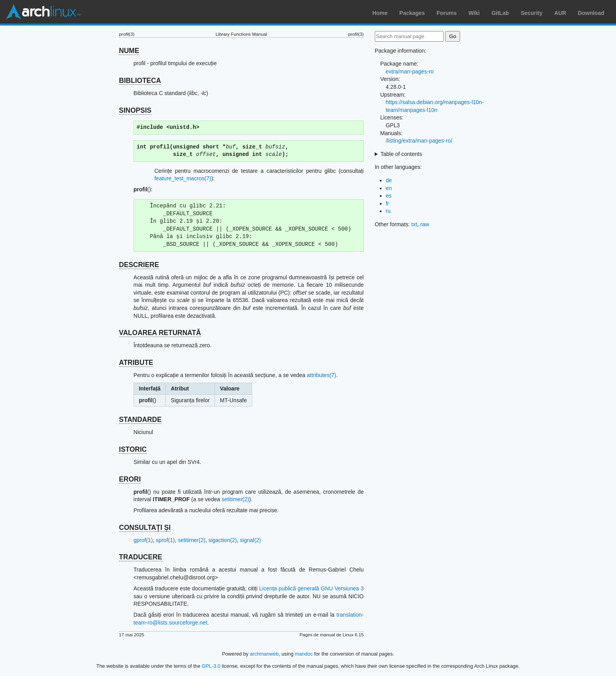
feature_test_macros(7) (183, 178)
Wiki (474, 13)
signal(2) (251, 540)
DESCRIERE (139, 265)
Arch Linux (43, 12)
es (389, 196)
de (389, 180)
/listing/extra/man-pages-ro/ (419, 141)
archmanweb (264, 654)
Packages (412, 13)
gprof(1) (143, 540)
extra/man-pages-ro (410, 71)
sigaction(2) (222, 540)
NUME (129, 51)
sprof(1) (165, 540)
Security (532, 13)
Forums (446, 13)
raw (425, 224)
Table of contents (401, 154)
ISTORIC (133, 449)
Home (380, 13)
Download (591, 13)
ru (388, 211)
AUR (560, 13)
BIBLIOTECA (140, 81)
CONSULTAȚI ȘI (145, 528)
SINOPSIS (135, 110)
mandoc (304, 654)
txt (414, 224)
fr (388, 203)
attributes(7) (322, 375)
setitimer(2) (235, 499)
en (389, 188)
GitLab (500, 13)
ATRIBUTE (136, 363)
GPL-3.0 (211, 666)
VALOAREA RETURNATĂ (160, 333)
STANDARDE (140, 420)
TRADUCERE (141, 557)
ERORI (130, 479)
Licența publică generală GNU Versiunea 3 (312, 588)
